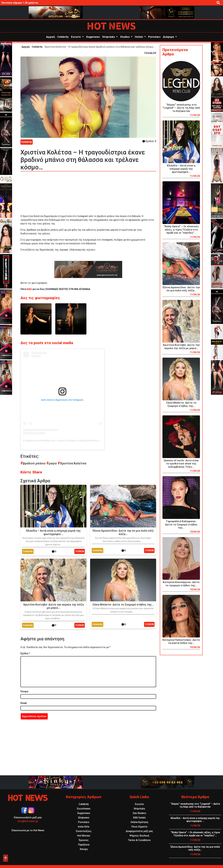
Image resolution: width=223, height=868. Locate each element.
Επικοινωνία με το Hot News (28, 830)
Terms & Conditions (139, 840)
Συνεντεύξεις (84, 831)
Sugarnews (93, 37)
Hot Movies (84, 836)
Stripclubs (109, 37)
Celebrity (63, 37)
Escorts (76, 37)
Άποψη (84, 849)
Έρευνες (84, 840)
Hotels (139, 37)
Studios (125, 37)
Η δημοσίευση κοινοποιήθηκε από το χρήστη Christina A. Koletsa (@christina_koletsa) (64, 441)
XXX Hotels (139, 818)
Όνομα (24, 691)
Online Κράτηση (139, 822)
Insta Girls (84, 827)
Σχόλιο (25, 653)
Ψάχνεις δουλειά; (139, 836)
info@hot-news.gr (28, 821)
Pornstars (154, 37)
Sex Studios (139, 813)
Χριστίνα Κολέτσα (72, 463)
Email (24, 703)
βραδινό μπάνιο (33, 463)
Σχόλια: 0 (149, 141)
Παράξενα (84, 845)
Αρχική (50, 37)
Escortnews (84, 809)
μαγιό (52, 463)
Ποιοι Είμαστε (139, 827)
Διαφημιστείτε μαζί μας (139, 831)
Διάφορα (169, 37)
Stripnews (84, 818)
